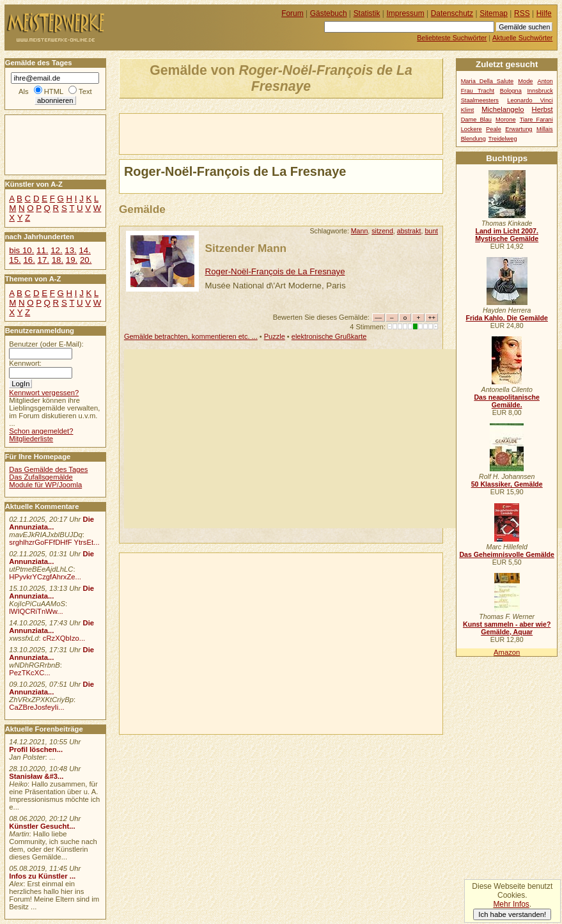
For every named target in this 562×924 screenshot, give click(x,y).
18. (58, 260)
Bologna (511, 91)
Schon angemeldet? (41, 431)
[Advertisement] (269, 133)
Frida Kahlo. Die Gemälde (507, 318)
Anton (545, 81)
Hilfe (544, 13)
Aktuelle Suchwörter (522, 38)
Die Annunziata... (51, 523)
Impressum (406, 13)
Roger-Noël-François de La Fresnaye (275, 271)
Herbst (542, 109)
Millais (545, 129)
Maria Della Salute (488, 81)
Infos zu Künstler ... (42, 876)
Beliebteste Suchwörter (452, 38)
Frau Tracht (478, 91)
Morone (505, 120)
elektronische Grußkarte (329, 336)
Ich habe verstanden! (512, 914)
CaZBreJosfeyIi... (36, 707)
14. (84, 250)
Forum (293, 13)
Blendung (473, 139)
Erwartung (519, 129)
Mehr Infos (511, 904)
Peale (494, 129)
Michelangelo (503, 109)
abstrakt (409, 231)
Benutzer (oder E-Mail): (46, 344)
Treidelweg (503, 139)
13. (70, 250)
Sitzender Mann (246, 248)
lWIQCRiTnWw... (36, 611)
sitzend (382, 231)
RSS (522, 13)
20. (86, 260)
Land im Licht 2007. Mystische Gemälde (507, 235)
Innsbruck (540, 91)
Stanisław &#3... (36, 776)
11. (42, 250)
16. (29, 260)
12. (56, 250)
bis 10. (21, 250)
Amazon (507, 652)
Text (85, 91)
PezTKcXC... (29, 673)
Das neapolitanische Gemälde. (507, 401)
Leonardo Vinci (530, 100)
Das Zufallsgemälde (41, 477)
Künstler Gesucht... (42, 826)
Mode (525, 81)
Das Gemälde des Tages (48, 469)
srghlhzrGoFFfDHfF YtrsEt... (54, 542)
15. (15, 260)
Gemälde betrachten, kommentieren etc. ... (191, 336)
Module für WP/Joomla (45, 485)
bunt (431, 231)
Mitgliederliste (31, 439)
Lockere (472, 129)
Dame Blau (476, 120)
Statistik (367, 13)
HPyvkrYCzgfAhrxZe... (45, 577)
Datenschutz (452, 13)
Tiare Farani (536, 120)
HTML (54, 91)
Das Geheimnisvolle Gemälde (507, 554)
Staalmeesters (480, 100)
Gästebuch (329, 13)
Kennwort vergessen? (44, 393)
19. (72, 260)
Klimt (468, 110)
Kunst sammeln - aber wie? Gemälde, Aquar (507, 628)
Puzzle (275, 336)
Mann (360, 231)
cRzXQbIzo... (64, 638)
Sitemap (494, 13)
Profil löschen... (36, 749)
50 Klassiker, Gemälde (507, 484)
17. (43, 260)
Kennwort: (25, 363)
